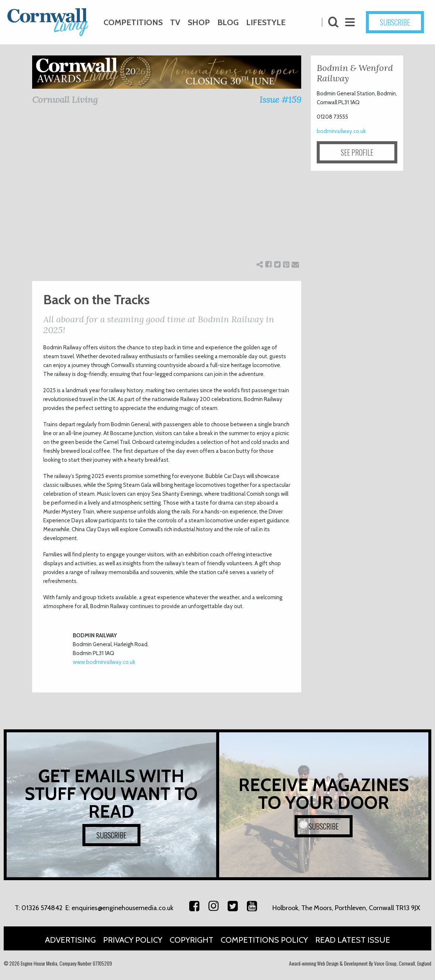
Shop (199, 22)
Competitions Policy (264, 940)
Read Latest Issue (353, 940)
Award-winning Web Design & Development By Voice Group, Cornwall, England (360, 963)
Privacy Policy (133, 940)
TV (175, 22)
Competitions (133, 22)
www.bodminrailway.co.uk (105, 662)
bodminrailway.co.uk (341, 131)
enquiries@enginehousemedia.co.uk (123, 908)
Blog (228, 22)
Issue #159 (280, 100)
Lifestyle (266, 22)
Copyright (191, 940)
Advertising (70, 940)
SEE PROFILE (357, 152)
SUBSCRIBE (395, 22)
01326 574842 (42, 908)
